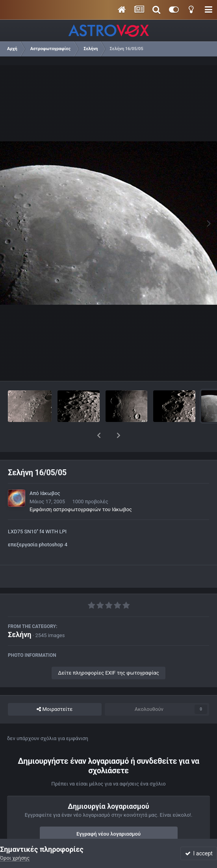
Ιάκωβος (50, 473)
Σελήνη (20, 614)
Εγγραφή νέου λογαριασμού (108, 813)
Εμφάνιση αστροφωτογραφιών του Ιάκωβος (81, 489)
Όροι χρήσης (15, 858)
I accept (199, 853)
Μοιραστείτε (55, 689)
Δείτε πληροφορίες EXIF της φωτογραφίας (108, 652)
